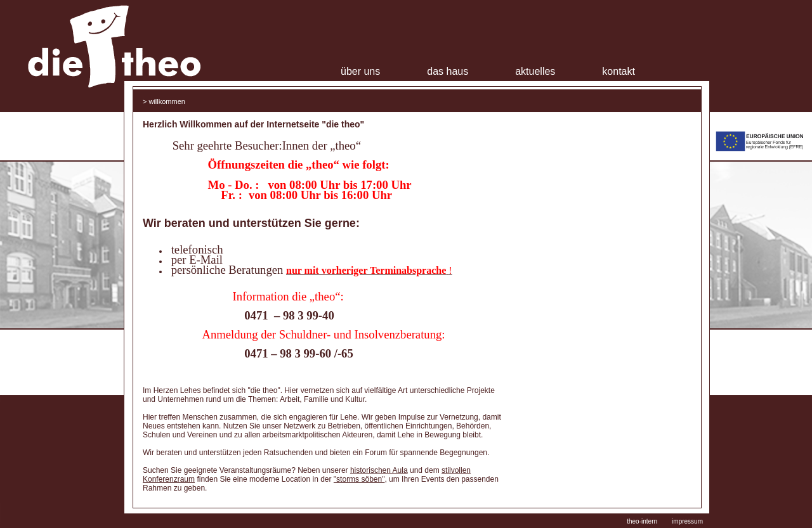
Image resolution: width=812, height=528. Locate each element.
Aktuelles (535, 71)
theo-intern (642, 521)
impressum (687, 521)
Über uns (360, 71)
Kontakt (619, 71)
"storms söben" (359, 479)
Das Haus (448, 71)
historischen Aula (379, 470)
